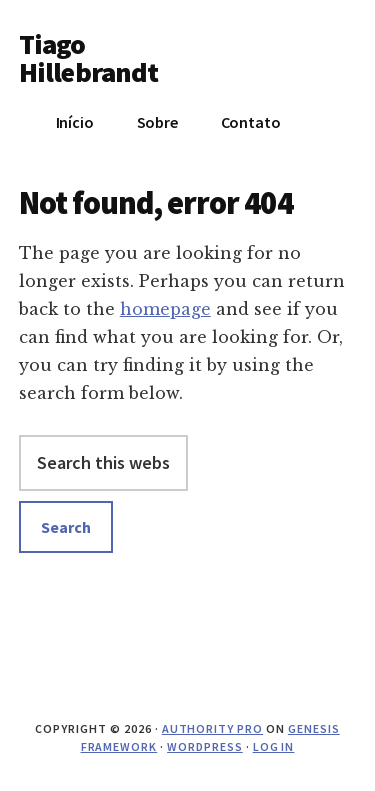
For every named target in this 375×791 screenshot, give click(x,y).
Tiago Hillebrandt (89, 58)
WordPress (205, 746)
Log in (274, 746)
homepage (165, 309)
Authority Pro (212, 728)
